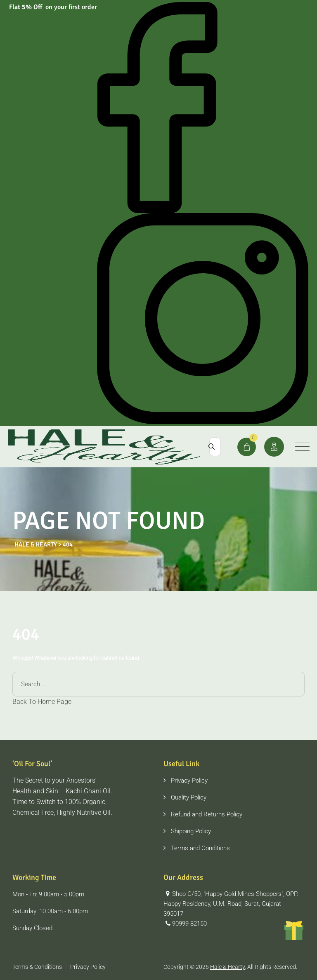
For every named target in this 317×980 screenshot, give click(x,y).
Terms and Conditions (200, 848)
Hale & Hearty (227, 967)
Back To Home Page (42, 702)
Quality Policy (189, 797)
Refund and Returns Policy (207, 814)
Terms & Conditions (37, 967)
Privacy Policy (189, 781)
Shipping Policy (191, 831)
